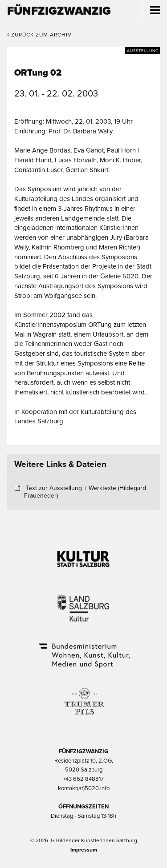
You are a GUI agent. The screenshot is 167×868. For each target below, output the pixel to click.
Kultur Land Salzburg (83, 603)
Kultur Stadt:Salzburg (83, 555)
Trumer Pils (84, 697)
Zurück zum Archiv (39, 35)
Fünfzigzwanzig (59, 11)
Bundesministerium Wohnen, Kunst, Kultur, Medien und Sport (84, 650)
